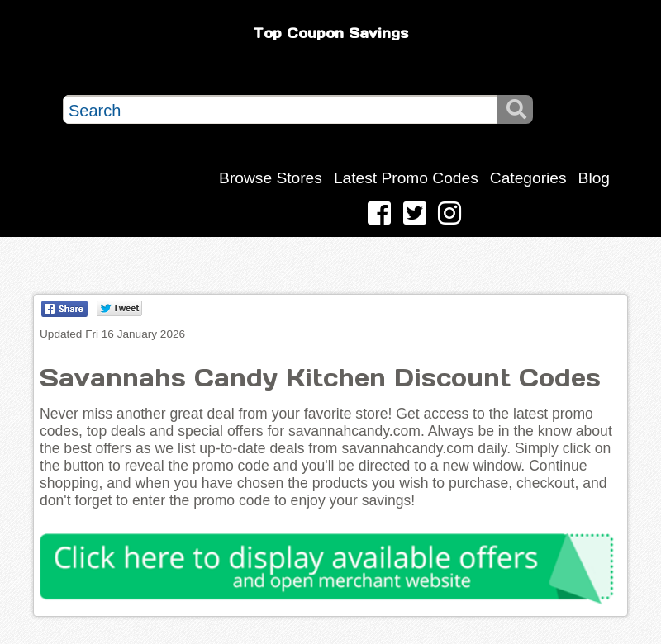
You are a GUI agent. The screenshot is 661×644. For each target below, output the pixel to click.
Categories (528, 178)
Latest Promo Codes (406, 178)
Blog (594, 178)
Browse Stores (271, 178)
